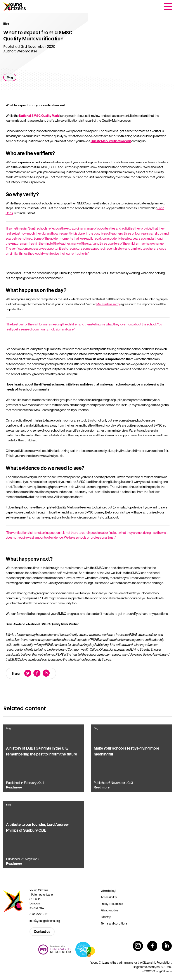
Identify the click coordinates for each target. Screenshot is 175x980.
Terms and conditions (114, 923)
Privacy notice (109, 910)
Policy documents (112, 904)
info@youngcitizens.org (45, 921)
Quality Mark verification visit (111, 141)
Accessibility (109, 897)
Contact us (42, 932)
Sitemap (106, 917)
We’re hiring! (108, 891)
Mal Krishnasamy (108, 304)
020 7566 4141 (39, 914)
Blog (10, 77)
